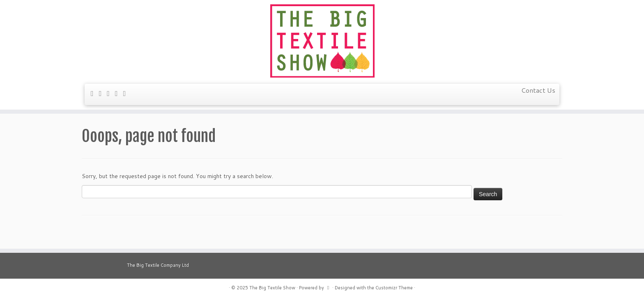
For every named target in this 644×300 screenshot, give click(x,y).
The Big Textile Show (272, 288)
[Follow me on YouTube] (119, 93)
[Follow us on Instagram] (127, 93)
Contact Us (538, 90)
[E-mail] (95, 93)
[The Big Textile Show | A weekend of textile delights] (322, 41)
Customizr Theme (394, 288)
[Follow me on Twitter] (103, 93)
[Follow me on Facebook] (111, 93)
